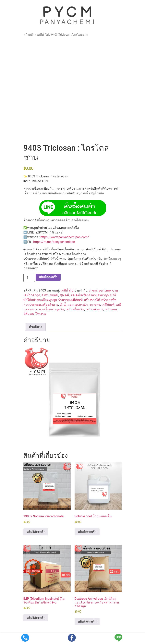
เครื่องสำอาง (94, 309)
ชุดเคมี (64, 295)
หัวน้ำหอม (67, 305)
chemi (93, 290)
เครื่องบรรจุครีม (53, 309)
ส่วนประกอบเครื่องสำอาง (41, 305)
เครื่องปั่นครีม (75, 309)
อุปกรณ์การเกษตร (88, 305)
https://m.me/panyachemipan (54, 242)
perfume (105, 290)
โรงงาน (41, 314)
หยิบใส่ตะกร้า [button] (36, 532)
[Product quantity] (29, 278)
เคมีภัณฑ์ (108, 305)
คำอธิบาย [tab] (36, 327)
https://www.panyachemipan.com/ (65, 237)
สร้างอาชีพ (109, 300)
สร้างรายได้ (92, 300)
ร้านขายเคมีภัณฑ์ (70, 300)
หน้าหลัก (29, 35)
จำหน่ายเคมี (50, 295)
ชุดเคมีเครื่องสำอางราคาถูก (90, 295)
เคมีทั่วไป (43, 35)
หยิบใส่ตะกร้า (48, 277)
